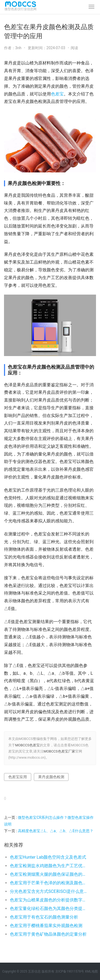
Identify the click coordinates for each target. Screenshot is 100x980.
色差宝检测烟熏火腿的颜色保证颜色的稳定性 (49, 874)
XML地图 (91, 971)
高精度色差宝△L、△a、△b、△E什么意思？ (56, 831)
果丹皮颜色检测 (51, 777)
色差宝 (57, 94)
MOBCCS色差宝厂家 (59, 751)
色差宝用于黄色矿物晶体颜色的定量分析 (48, 934)
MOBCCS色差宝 (27, 745)
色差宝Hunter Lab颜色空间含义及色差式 (48, 857)
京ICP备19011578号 (70, 971)
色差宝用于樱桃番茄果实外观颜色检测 (46, 926)
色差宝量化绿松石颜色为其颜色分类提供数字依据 (49, 908)
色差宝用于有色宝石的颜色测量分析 (44, 917)
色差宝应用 (18, 777)
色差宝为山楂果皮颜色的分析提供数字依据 (49, 900)
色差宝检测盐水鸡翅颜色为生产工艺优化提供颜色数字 (49, 866)
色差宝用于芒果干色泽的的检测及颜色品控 (49, 883)
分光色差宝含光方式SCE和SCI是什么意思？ (49, 891)
